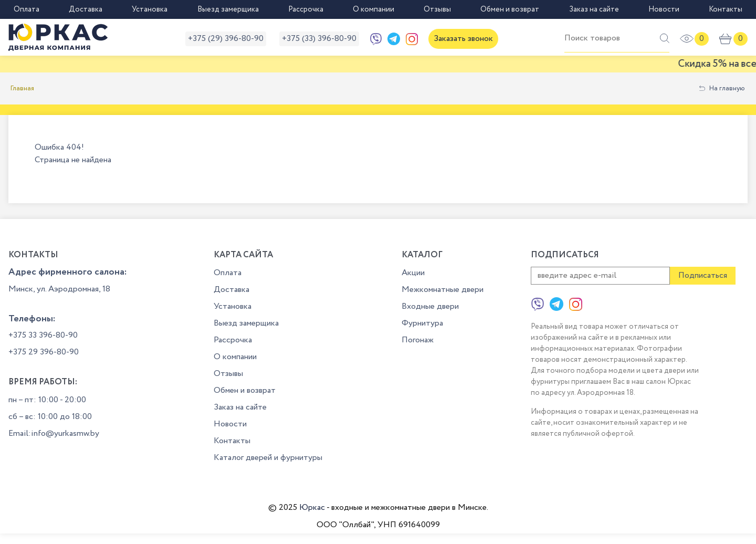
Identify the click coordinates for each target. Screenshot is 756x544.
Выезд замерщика (228, 9)
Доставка (86, 9)
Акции (413, 273)
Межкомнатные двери (443, 290)
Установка (150, 9)
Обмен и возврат (510, 9)
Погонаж (418, 340)
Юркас (312, 508)
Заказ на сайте (594, 9)
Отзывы (437, 9)
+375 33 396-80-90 (43, 335)
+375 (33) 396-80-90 (319, 39)
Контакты (726, 9)
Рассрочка (306, 9)
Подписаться (703, 275)
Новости (664, 9)
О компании (374, 9)
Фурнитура (422, 323)
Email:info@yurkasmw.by (54, 433)
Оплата (27, 9)
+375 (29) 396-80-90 (226, 39)
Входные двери (430, 306)
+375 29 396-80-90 (44, 352)
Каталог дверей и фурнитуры (268, 458)
